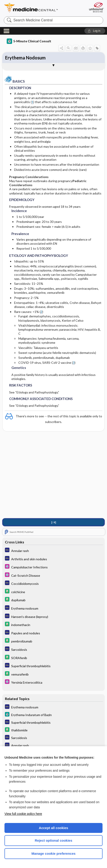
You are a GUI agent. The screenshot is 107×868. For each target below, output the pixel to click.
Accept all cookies (54, 828)
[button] (95, 31)
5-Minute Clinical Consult (29, 41)
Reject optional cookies (53, 840)
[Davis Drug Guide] (54, 592)
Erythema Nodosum (25, 58)
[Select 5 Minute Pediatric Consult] (54, 567)
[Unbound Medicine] (96, 7)
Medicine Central (39, 8)
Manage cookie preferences (54, 853)
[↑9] (54, 522)
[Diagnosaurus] (54, 550)
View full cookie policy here (23, 814)
